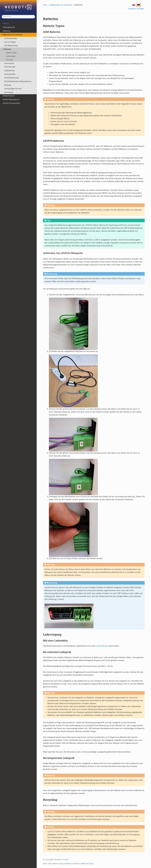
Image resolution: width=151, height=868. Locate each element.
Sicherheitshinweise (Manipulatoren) (18, 81)
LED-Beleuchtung (11, 46)
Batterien (7, 49)
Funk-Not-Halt (10, 67)
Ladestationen (10, 71)
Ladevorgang (10, 56)
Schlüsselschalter (11, 38)
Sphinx (55, 864)
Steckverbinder (10, 74)
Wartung (8, 85)
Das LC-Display (10, 42)
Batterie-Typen (11, 53)
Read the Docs (87, 864)
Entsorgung (9, 92)
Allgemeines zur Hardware (12, 35)
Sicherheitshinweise (12, 78)
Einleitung (6, 31)
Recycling (10, 60)
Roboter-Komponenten (11, 103)
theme (67, 864)
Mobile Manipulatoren (11, 100)
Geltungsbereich (9, 27)
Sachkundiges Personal (13, 89)
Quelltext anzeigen (136, 9)
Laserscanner (9, 63)
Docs (45, 5)
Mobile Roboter (9, 96)
